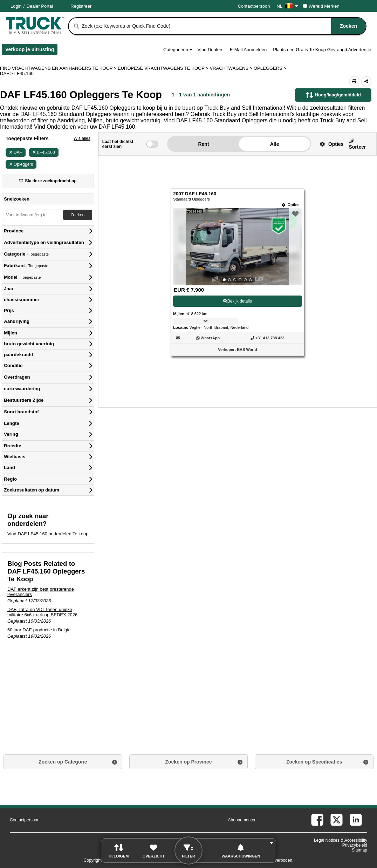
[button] (329, 144)
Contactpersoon (254, 6)
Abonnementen (242, 820)
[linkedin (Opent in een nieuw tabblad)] (356, 820)
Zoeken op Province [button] (188, 762)
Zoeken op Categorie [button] (63, 762)
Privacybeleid (355, 845)
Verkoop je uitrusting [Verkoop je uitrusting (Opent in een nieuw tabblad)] (31, 51)
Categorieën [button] (178, 50)
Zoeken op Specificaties (314, 762)
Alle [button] (275, 144)
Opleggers (21, 164)
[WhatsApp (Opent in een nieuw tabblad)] (210, 338)
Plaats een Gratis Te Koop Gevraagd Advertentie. (323, 50)
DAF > (7, 73)
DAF (16, 152)
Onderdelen (61, 127)
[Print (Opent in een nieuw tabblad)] (354, 81)
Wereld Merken (321, 6)
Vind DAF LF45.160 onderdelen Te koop (48, 534)
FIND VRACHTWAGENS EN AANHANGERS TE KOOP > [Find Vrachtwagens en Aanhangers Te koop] (59, 68)
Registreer (81, 6)
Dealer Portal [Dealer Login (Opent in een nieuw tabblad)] (40, 6)
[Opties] (291, 205)
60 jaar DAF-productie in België (39, 630)
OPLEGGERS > (270, 68)
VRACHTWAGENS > (232, 68)
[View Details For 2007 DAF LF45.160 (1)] (237, 247)
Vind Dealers (211, 50)
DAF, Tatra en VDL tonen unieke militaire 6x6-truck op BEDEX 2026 (42, 612)
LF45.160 (44, 152)
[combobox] (223, 26)
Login (16, 6)
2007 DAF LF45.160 (195, 194)
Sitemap (359, 850)
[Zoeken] (77, 26)
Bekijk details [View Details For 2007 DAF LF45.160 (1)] (238, 301)
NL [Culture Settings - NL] (287, 6)
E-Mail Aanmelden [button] (248, 50)
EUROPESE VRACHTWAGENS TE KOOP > (164, 68)
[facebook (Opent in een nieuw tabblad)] (317, 820)
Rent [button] (203, 144)
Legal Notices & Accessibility (341, 840)
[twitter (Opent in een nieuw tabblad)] (337, 820)
